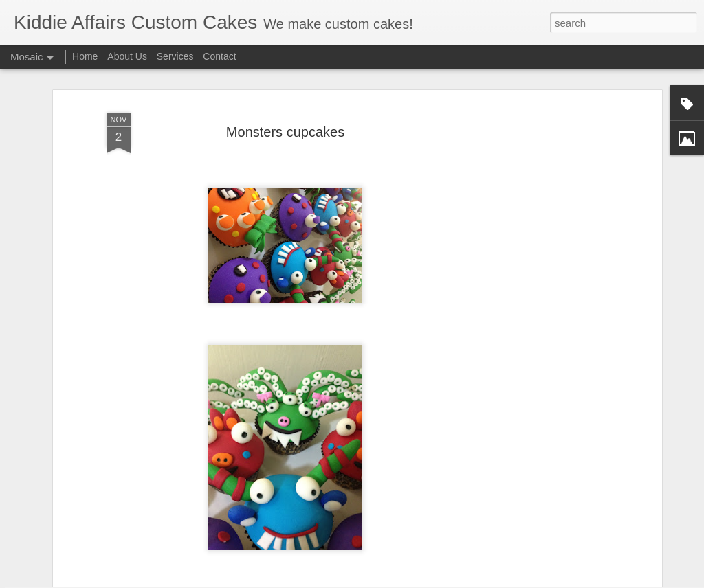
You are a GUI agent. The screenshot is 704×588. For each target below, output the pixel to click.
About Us (127, 56)
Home (85, 56)
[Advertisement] (540, 284)
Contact (219, 56)
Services (175, 56)
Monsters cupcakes (285, 93)
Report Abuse (469, 580)
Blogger (429, 580)
